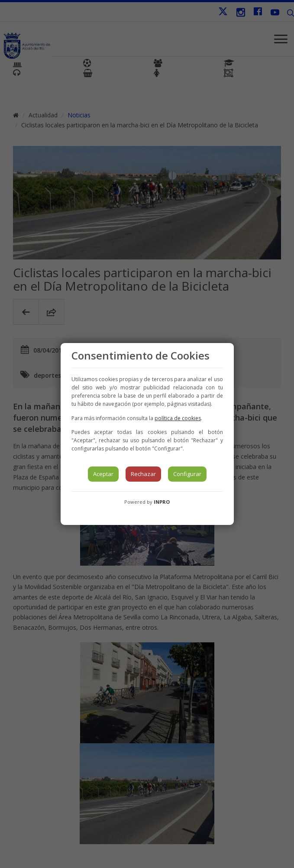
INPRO (162, 502)
